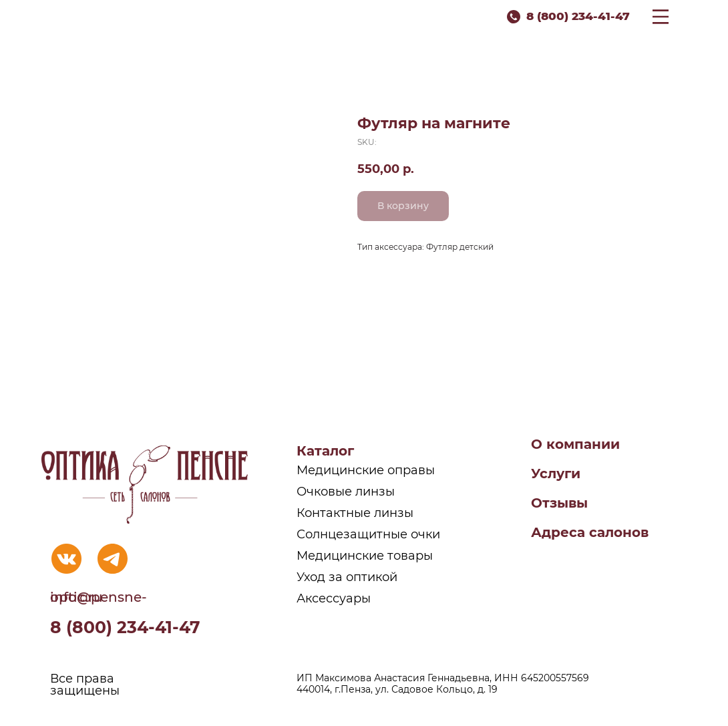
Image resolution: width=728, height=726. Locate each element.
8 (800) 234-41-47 (578, 16)
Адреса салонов (590, 532)
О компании (575, 444)
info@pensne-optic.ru (99, 597)
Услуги (556, 474)
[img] (66, 559)
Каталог (325, 451)
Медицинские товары (365, 556)
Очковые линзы (346, 492)
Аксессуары (334, 598)
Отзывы (559, 503)
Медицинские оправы (366, 470)
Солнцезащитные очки (368, 534)
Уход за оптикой (347, 577)
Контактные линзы (355, 513)
